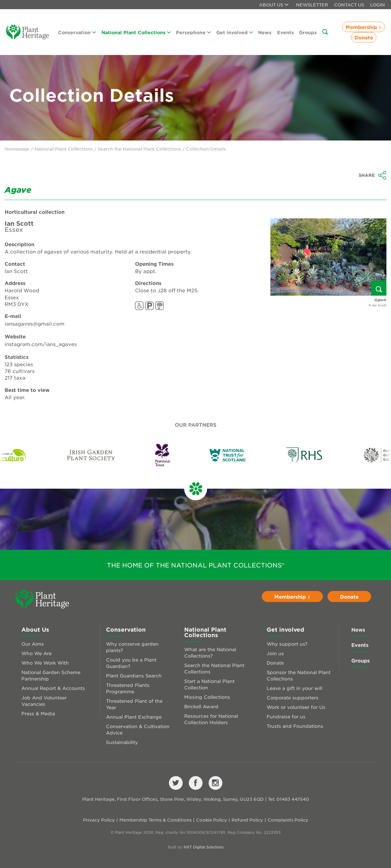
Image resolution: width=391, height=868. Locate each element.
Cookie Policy (212, 820)
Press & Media (38, 713)
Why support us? (287, 644)
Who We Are (37, 653)
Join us (275, 653)
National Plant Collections (136, 32)
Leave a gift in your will (294, 688)
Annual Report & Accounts (53, 688)
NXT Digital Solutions (204, 847)
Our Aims (33, 644)
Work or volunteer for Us (296, 707)
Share (373, 175)
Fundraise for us (286, 716)
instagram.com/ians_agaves (41, 344)
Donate (364, 37)
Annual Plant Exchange (134, 717)
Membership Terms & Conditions (155, 820)
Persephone (193, 32)
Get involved (235, 32)
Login (378, 5)
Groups (308, 32)
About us (274, 5)
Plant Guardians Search (134, 675)
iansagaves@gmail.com (35, 323)
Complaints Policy (288, 820)
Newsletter (312, 5)
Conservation (77, 32)
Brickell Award (201, 706)
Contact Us (349, 5)
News (265, 32)
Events (285, 32)
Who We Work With (45, 663)
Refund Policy (247, 820)
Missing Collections (207, 697)
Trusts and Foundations (295, 726)
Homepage (17, 149)
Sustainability (122, 742)
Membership (364, 27)
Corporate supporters (292, 697)
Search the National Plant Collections (139, 149)
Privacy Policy (99, 820)
